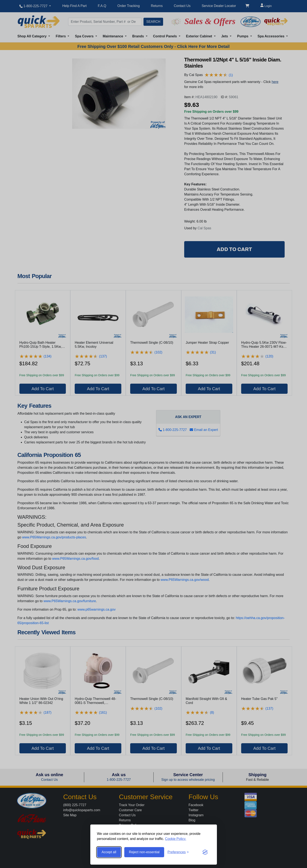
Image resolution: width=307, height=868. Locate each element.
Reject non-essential (144, 852)
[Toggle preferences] (178, 852)
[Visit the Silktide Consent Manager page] (205, 852)
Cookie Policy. (176, 839)
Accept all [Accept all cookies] (109, 852)
